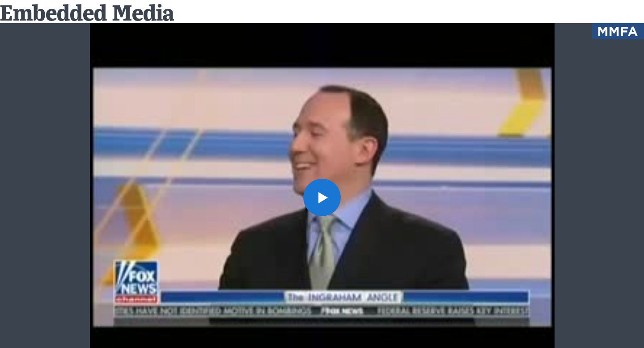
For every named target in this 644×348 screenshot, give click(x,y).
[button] (322, 197)
